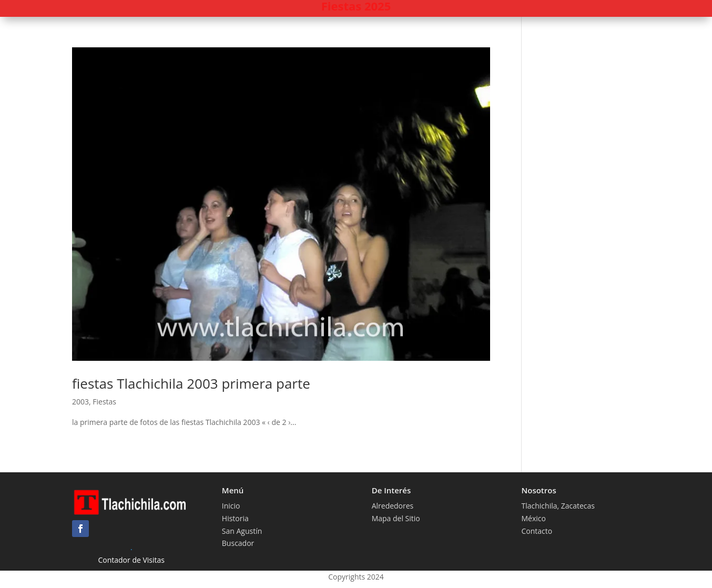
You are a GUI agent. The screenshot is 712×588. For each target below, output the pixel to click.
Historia (235, 518)
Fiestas (104, 402)
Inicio (231, 506)
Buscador (238, 543)
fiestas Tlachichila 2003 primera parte (191, 383)
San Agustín (242, 531)
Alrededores (393, 506)
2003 (80, 402)
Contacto (537, 531)
